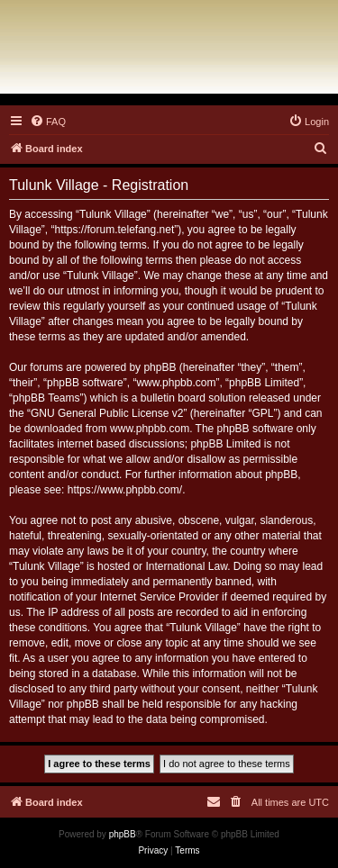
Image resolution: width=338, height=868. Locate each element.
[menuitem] (48, 122)
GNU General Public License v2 (107, 413)
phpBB (123, 834)
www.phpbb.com (150, 429)
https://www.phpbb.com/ (125, 490)
